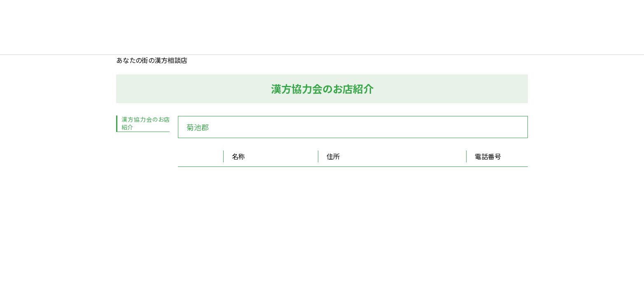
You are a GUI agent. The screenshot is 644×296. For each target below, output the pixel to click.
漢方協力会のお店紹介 (146, 123)
